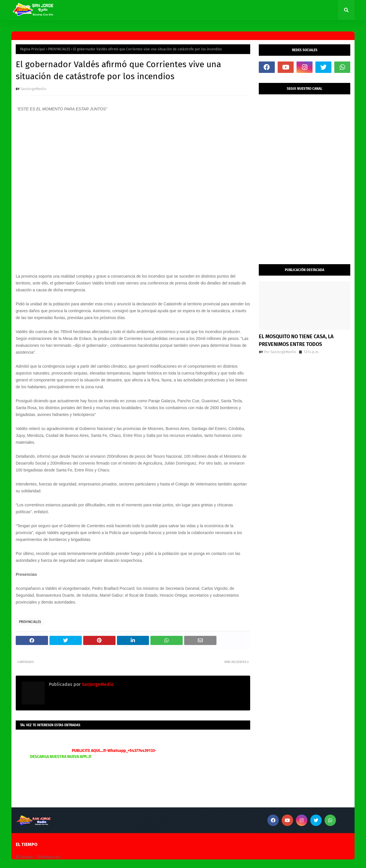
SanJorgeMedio (33, 89)
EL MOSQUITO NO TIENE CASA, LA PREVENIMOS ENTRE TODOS (296, 340)
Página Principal (33, 49)
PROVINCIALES (59, 49)
